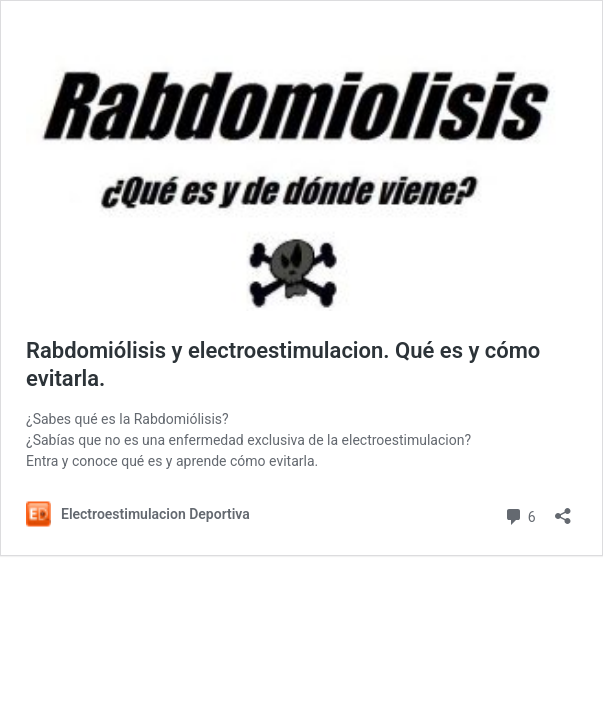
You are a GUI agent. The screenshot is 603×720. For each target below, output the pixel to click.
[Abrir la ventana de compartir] (563, 509)
